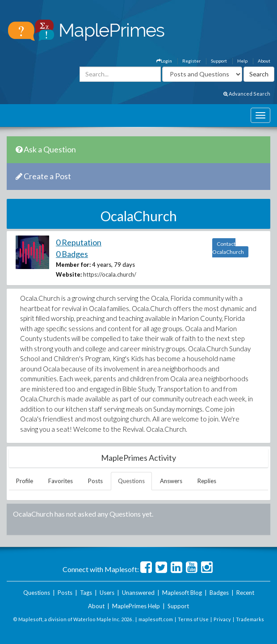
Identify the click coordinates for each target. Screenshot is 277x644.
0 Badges (72, 254)
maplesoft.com (156, 619)
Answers (171, 481)
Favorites (61, 481)
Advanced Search (247, 94)
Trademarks (250, 619)
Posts (95, 481)
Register (191, 61)
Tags (86, 593)
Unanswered (138, 593)
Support (219, 61)
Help (242, 61)
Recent (245, 593)
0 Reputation (79, 242)
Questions (131, 481)
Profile (25, 481)
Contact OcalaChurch (228, 248)
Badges (219, 593)
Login (164, 61)
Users (107, 593)
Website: (69, 274)
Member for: (73, 265)
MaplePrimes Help (136, 606)
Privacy (222, 619)
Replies (207, 481)
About (264, 61)
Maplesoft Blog (182, 593)
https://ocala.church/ (110, 274)
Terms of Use (193, 619)
